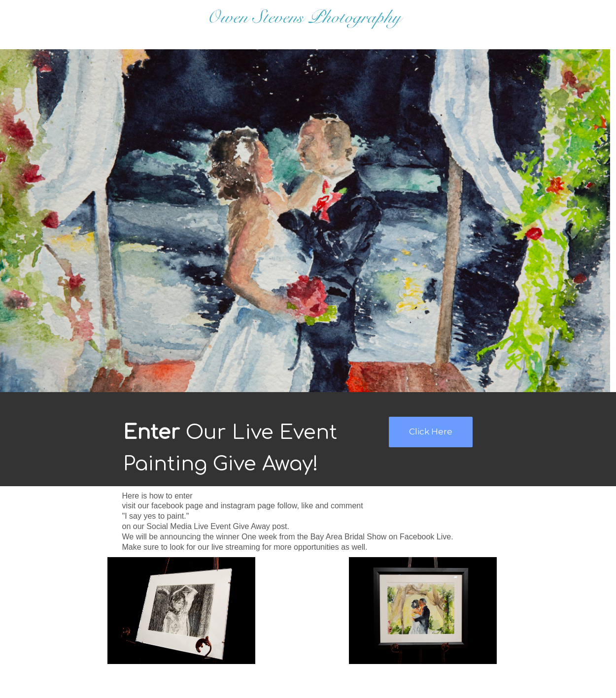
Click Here (431, 432)
